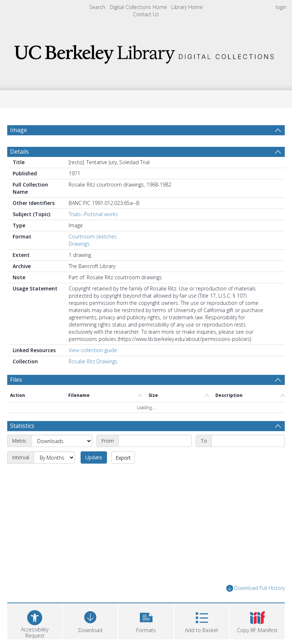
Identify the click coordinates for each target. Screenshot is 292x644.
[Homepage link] (146, 52)
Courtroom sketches (93, 236)
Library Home (187, 7)
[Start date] (155, 441)
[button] (146, 620)
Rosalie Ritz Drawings (93, 361)
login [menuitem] (281, 7)
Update (94, 457)
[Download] (90, 620)
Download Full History (255, 588)
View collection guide (93, 350)
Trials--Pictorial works (93, 214)
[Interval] (54, 457)
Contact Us (146, 14)
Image (19, 130)
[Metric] (62, 441)
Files (16, 380)
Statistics (22, 426)
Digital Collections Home (138, 7)
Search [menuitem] (97, 7)
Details (20, 152)
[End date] (248, 441)
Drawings (79, 244)
